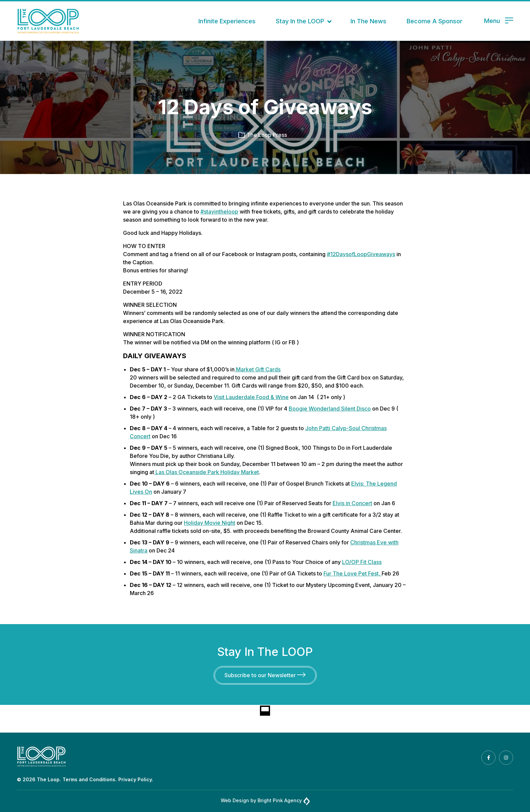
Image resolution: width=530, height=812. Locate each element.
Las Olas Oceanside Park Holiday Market (207, 472)
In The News (368, 21)
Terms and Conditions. (90, 779)
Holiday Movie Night (210, 523)
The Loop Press (267, 135)
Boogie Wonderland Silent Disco (330, 409)
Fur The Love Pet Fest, (353, 573)
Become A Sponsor (435, 21)
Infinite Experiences (227, 21)
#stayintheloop (219, 212)
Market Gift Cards (258, 369)
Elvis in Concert (352, 503)
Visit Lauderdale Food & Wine (251, 397)
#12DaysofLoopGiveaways (361, 254)
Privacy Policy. (136, 779)
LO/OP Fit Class (362, 562)
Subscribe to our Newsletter (265, 675)
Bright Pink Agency (284, 801)
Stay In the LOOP (300, 21)
